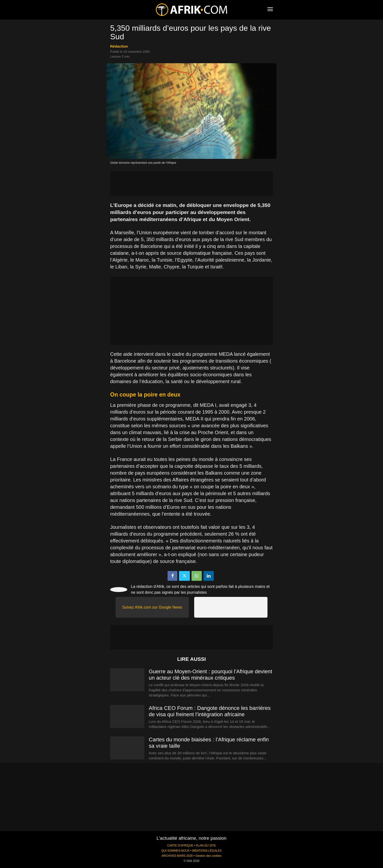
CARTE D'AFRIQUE (180, 846)
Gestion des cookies (208, 856)
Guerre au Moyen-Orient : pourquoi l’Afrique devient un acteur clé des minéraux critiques (210, 675)
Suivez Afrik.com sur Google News (152, 607)
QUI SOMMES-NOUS (176, 851)
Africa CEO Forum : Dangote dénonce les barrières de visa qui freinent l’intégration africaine (210, 711)
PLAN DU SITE (206, 846)
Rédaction (119, 46)
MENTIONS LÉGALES (207, 851)
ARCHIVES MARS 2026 (177, 856)
